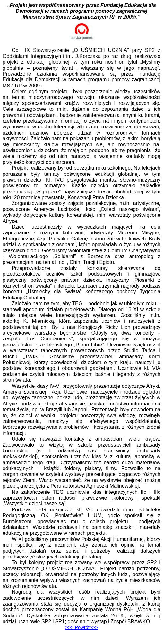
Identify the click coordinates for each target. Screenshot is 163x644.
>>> (81, 627)
